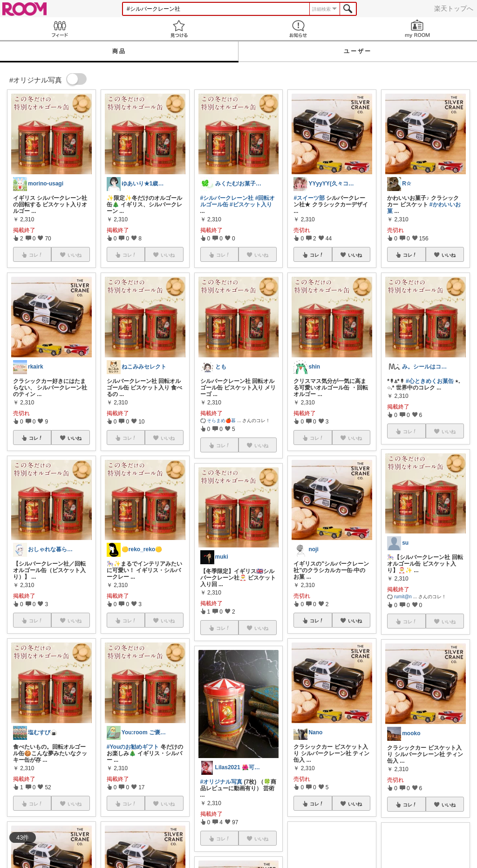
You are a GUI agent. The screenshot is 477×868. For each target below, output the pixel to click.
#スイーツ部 (309, 198)
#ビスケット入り (251, 205)
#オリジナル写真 (221, 782)
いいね (75, 438)
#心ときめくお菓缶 (430, 381)
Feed (60, 29)
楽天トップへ (454, 8)
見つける (179, 29)
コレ (36, 438)
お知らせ (298, 29)
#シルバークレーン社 (227, 198)
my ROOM (417, 29)
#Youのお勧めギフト (133, 747)
